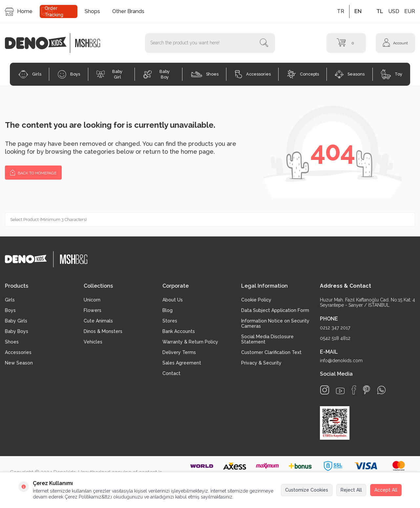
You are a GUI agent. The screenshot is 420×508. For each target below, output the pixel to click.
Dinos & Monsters (103, 331)
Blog (168, 310)
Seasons (350, 74)
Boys (69, 74)
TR (341, 11)
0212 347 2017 (335, 328)
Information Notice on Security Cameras (275, 323)
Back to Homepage (33, 172)
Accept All (386, 490)
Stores (170, 321)
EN (358, 11)
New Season (19, 363)
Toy (392, 74)
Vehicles (93, 342)
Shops (92, 11)
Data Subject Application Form (275, 310)
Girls (30, 74)
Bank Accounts (179, 331)
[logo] (39, 43)
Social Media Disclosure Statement (267, 339)
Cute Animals (98, 321)
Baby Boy (157, 74)
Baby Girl (109, 74)
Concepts (303, 74)
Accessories (253, 74)
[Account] (395, 43)
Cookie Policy (256, 300)
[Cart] (346, 43)
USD (394, 11)
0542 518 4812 (335, 338)
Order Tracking (54, 11)
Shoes (205, 74)
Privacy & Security (261, 363)
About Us (173, 300)
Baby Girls (16, 321)
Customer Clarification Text (271, 352)
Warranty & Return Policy (190, 342)
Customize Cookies (307, 490)
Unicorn (92, 300)
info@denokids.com (341, 361)
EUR (410, 11)
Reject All (351, 490)
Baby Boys (17, 331)
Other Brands (128, 11)
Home (19, 12)
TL (380, 11)
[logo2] (88, 43)
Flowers (93, 310)
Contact (171, 373)
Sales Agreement (182, 363)
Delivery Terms (179, 352)
